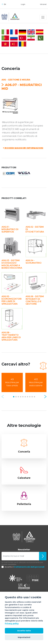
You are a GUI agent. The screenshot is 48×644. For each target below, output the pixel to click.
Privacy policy (12, 623)
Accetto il (24, 567)
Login (23, 4)
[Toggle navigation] (43, 17)
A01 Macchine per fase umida (12, 382)
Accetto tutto (24, 631)
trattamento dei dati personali (29, 567)
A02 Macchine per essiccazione (36, 382)
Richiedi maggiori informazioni (23, 148)
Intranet (43, 4)
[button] (3, 397)
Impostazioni (24, 637)
